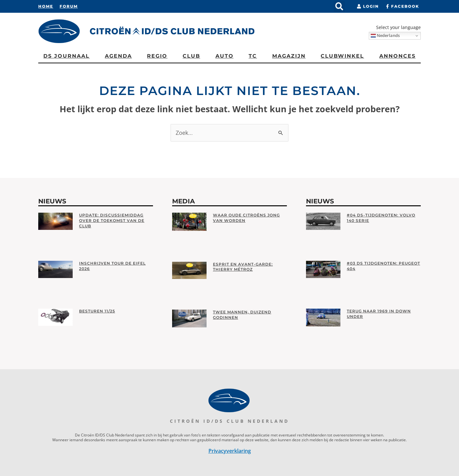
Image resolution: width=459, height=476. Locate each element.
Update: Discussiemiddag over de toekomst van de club (112, 220)
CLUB (191, 56)
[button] (339, 7)
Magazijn (289, 56)
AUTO (225, 56)
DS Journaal (66, 56)
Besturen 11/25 (97, 311)
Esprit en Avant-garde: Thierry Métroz (243, 267)
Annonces (397, 56)
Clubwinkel (342, 56)
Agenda (118, 56)
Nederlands (385, 35)
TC (253, 56)
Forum (69, 6)
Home (46, 6)
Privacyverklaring (230, 451)
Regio (157, 56)
